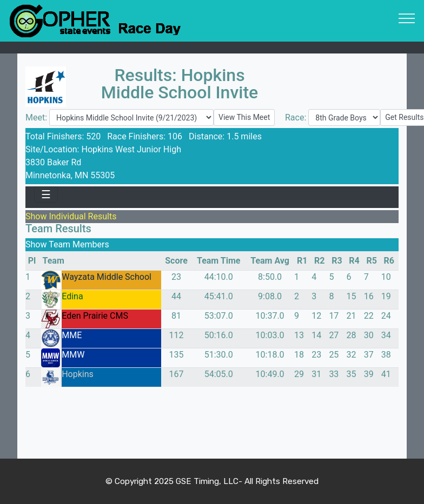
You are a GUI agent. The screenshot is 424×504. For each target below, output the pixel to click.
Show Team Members (67, 244)
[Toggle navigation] (407, 18)
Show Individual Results (71, 216)
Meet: (37, 117)
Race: (297, 117)
